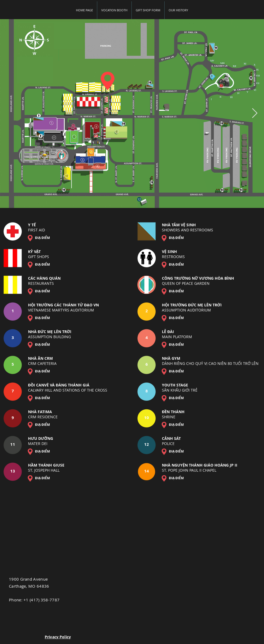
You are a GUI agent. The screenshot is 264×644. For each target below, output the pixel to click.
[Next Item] (255, 113)
